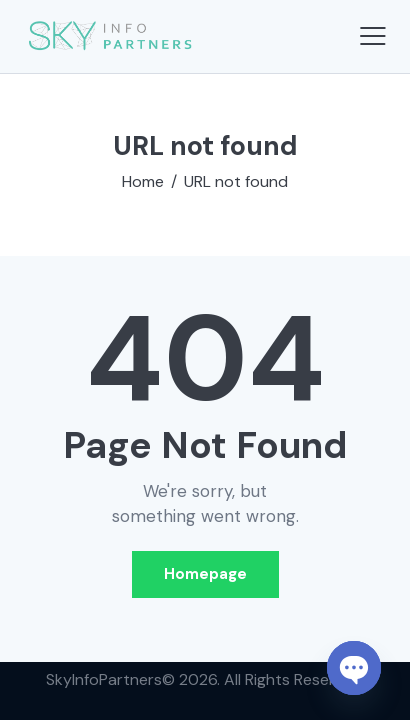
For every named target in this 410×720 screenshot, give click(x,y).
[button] (373, 36)
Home (143, 182)
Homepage (205, 574)
